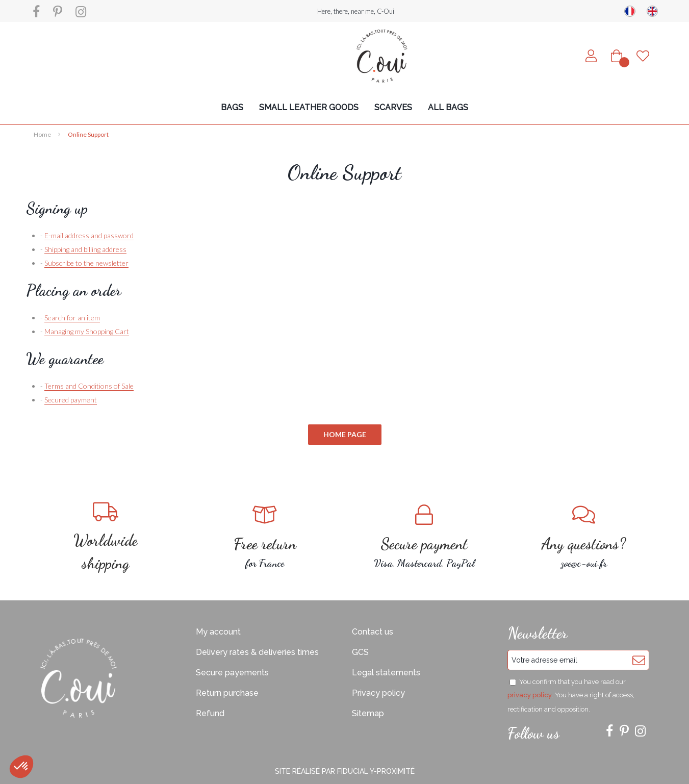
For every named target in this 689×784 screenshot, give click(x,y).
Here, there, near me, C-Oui (356, 11)
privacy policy (530, 695)
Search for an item (72, 318)
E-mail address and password (89, 235)
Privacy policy (378, 693)
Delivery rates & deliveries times (257, 652)
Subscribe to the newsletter (86, 263)
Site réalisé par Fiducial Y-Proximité (345, 771)
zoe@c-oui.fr (584, 537)
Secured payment (71, 400)
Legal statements (386, 673)
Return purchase (227, 693)
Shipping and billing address (85, 249)
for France (265, 537)
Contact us (373, 632)
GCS (360, 652)
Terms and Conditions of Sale (89, 386)
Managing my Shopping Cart (87, 331)
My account (218, 632)
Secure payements (232, 673)
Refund (210, 713)
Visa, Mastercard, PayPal (425, 537)
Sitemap (368, 713)
